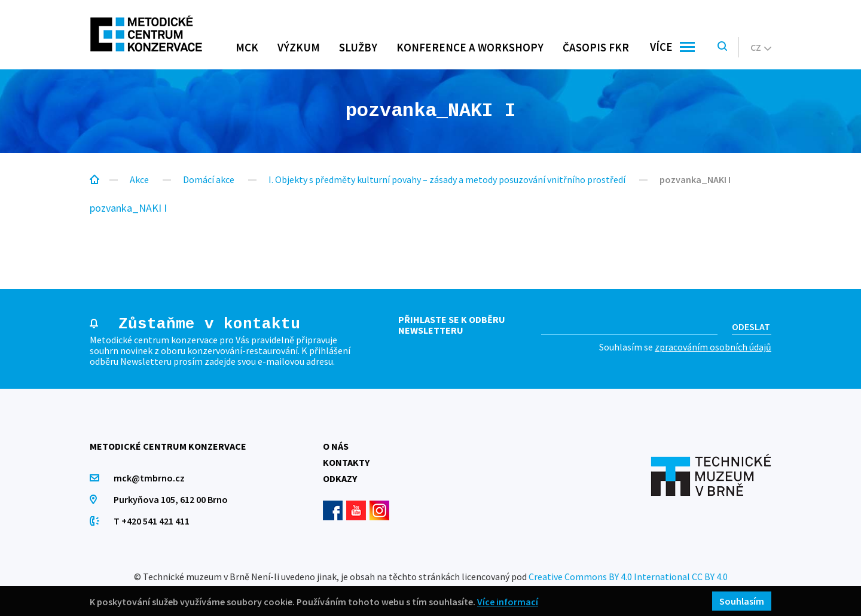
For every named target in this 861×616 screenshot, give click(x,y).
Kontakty (346, 462)
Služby (358, 47)
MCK (247, 47)
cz (761, 47)
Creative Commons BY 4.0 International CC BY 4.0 (628, 577)
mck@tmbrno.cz (149, 478)
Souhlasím (742, 601)
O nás (336, 446)
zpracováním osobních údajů (713, 347)
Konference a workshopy (470, 47)
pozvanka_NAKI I (128, 208)
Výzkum (299, 47)
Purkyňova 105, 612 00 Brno (171, 499)
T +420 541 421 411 (152, 521)
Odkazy (340, 478)
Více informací (508, 601)
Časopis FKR (596, 47)
